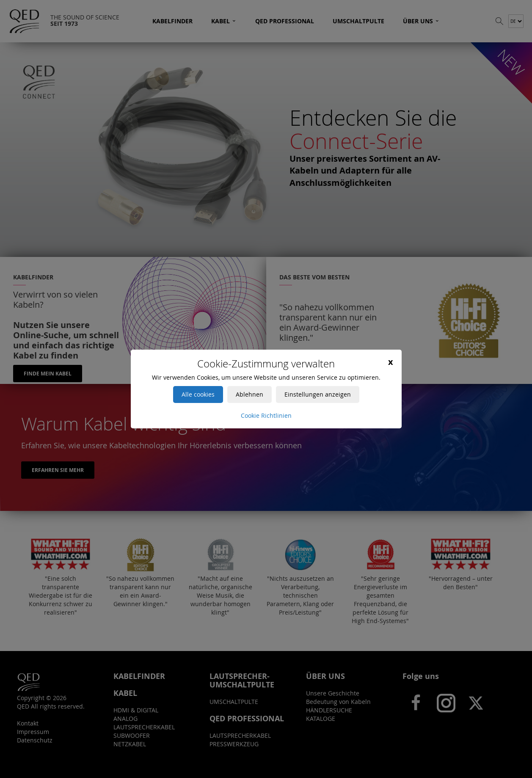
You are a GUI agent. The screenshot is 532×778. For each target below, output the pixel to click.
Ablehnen (249, 394)
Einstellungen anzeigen (318, 394)
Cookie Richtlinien (266, 415)
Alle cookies (198, 394)
